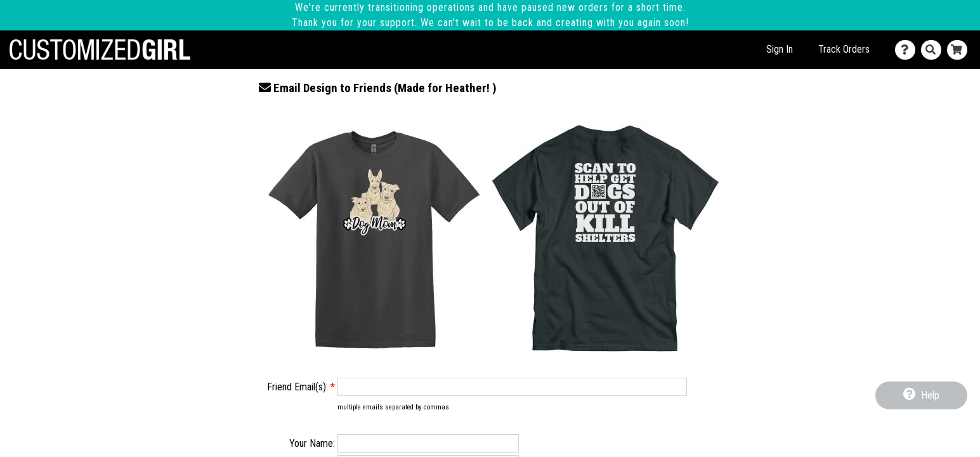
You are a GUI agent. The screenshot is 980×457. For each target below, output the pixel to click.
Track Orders (844, 49)
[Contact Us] (908, 50)
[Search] (934, 50)
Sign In (780, 49)
